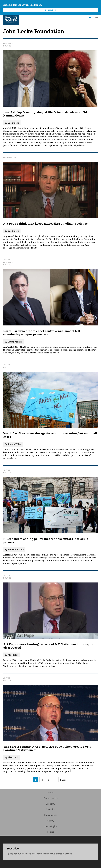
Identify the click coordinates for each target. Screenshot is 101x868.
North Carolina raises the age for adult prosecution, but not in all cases (50, 435)
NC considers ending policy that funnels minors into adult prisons (46, 540)
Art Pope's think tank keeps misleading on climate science (45, 224)
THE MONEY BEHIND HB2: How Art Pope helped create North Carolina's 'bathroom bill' (47, 748)
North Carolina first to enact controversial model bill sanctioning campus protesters (42, 333)
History (50, 821)
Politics (7, 46)
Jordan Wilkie (15, 444)
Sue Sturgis (13, 123)
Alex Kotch (13, 655)
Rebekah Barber (16, 549)
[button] (97, 18)
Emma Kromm (15, 342)
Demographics (50, 798)
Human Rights (51, 826)
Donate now (51, 10)
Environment (10, 157)
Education (8, 43)
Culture (51, 792)
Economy (50, 804)
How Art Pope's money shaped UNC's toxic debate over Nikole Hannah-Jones (48, 114)
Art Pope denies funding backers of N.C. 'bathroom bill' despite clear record (48, 646)
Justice (7, 260)
